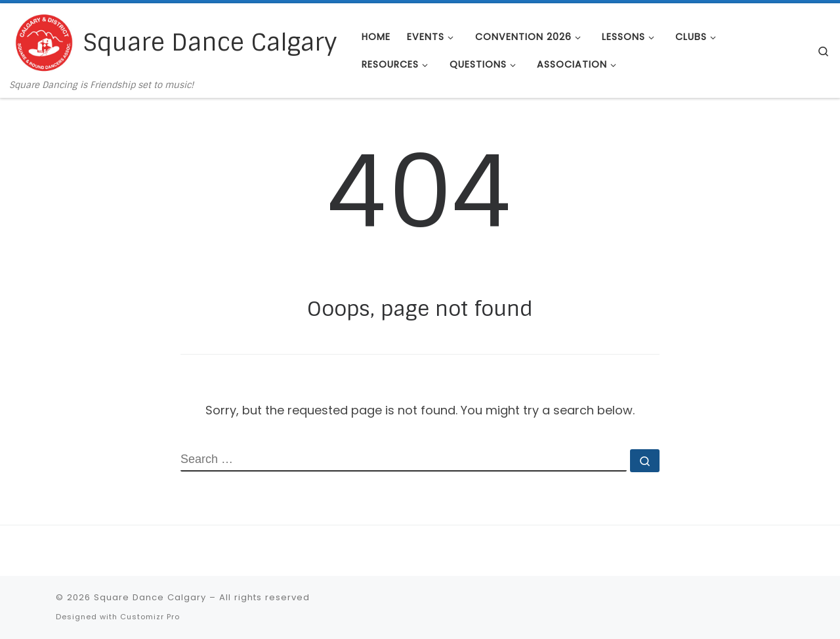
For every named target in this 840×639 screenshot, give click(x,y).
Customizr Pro (150, 617)
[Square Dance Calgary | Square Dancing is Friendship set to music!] (44, 42)
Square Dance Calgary (150, 597)
